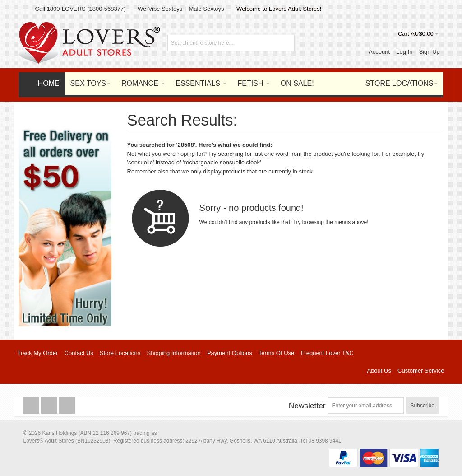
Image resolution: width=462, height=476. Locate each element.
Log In (404, 52)
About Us (379, 371)
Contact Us (79, 353)
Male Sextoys (206, 9)
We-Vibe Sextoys (160, 9)
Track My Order (38, 353)
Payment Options (230, 353)
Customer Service (421, 371)
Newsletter (307, 406)
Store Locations (120, 353)
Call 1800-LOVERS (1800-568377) (81, 9)
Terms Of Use (276, 353)
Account (379, 52)
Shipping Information (174, 353)
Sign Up (430, 52)
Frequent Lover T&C (327, 353)
